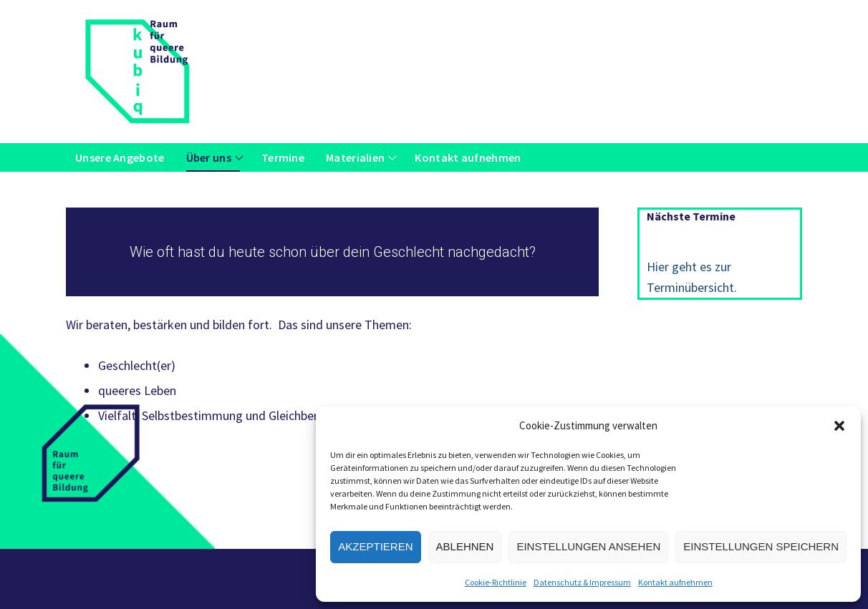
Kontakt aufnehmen (675, 582)
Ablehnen (465, 546)
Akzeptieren (375, 546)
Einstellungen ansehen (588, 546)
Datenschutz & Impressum (582, 582)
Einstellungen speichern (761, 546)
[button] (839, 426)
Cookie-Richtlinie (496, 582)
